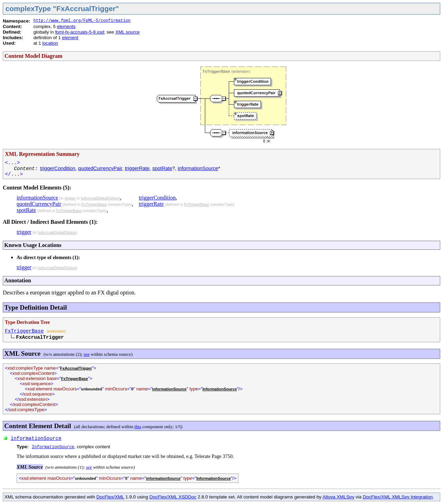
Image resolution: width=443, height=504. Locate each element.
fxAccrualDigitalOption (100, 198)
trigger (70, 198)
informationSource (198, 168)
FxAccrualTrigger (76, 368)
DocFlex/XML (110, 497)
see (87, 354)
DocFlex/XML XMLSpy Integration (398, 497)
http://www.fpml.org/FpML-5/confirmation (82, 21)
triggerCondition (58, 168)
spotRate (162, 168)
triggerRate (137, 168)
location (50, 43)
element (70, 38)
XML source (127, 32)
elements (66, 26)
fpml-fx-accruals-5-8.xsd (80, 32)
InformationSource (220, 389)
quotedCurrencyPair (100, 168)
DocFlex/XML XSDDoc (173, 497)
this (138, 427)
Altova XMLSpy (338, 497)
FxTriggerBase (94, 204)
